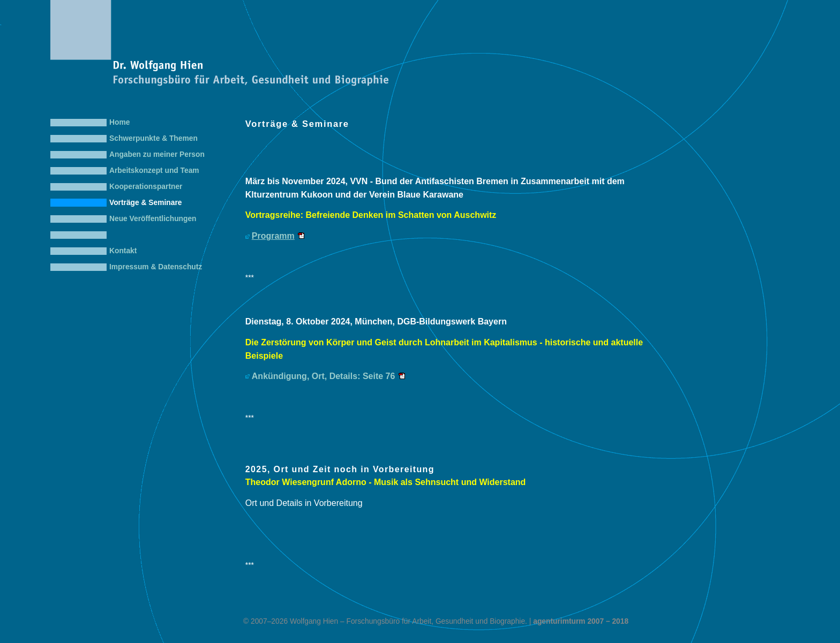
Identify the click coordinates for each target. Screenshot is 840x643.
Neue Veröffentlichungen (153, 219)
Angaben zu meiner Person (157, 154)
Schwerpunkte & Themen (153, 138)
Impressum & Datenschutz (156, 267)
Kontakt (123, 251)
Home (119, 122)
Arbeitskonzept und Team (154, 171)
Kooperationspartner (146, 187)
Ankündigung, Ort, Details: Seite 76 (324, 376)
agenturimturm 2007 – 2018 (581, 621)
